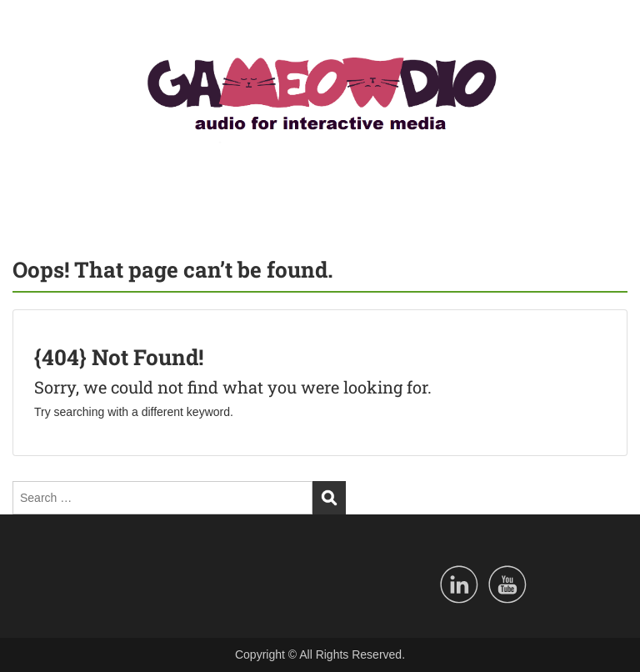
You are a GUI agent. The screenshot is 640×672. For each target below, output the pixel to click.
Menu (30, 28)
